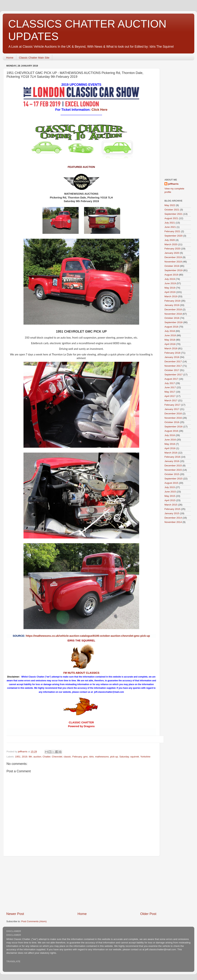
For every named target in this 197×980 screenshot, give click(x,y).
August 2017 (171, 379)
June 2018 (170, 335)
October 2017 (172, 370)
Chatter (47, 757)
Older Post (148, 914)
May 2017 (170, 392)
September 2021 (174, 214)
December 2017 (173, 361)
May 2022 (170, 205)
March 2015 (171, 505)
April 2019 (170, 292)
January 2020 (172, 253)
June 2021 (170, 227)
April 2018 (170, 344)
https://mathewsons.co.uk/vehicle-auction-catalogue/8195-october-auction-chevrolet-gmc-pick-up (88, 636)
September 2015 (174, 479)
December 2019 (173, 257)
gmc (86, 757)
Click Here (99, 110)
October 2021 (172, 210)
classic (67, 757)
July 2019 (170, 279)
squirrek (135, 757)
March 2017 (171, 400)
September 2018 (174, 322)
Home (10, 58)
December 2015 (173, 466)
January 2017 (172, 409)
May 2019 (170, 288)
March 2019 (171, 296)
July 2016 (170, 435)
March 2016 (171, 453)
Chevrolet (57, 757)
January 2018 (172, 357)
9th (30, 757)
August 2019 (171, 275)
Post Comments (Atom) (34, 921)
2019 (25, 757)
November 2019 (173, 262)
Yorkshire (145, 757)
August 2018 (171, 327)
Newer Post (15, 914)
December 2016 (173, 414)
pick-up (114, 757)
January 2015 (172, 513)
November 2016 (173, 418)
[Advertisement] (179, 117)
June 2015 (170, 492)
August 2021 (171, 218)
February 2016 (172, 457)
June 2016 (170, 440)
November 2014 (173, 522)
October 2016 (172, 422)
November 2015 (173, 470)
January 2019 (172, 305)
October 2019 (172, 266)
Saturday (124, 757)
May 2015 (170, 496)
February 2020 (172, 249)
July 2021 (170, 223)
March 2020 (171, 244)
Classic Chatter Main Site (34, 58)
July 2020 (170, 240)
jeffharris (173, 184)
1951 (18, 757)
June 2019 (170, 283)
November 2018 (173, 314)
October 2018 (172, 318)
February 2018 (172, 353)
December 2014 (173, 518)
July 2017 (170, 383)
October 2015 (172, 474)
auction (37, 757)
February (77, 757)
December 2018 (173, 309)
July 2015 (170, 487)
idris (92, 757)
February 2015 (172, 509)
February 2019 (172, 301)
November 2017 (173, 366)
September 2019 (174, 270)
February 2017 (172, 405)
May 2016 (170, 444)
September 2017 (174, 375)
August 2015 (171, 483)
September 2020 (174, 236)
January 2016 (172, 461)
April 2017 (170, 396)
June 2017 (170, 387)
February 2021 (172, 231)
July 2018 (170, 331)
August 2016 (171, 431)
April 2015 (170, 500)
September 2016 (174, 427)
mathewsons (102, 757)
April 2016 (170, 448)
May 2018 (170, 340)
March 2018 (171, 348)
